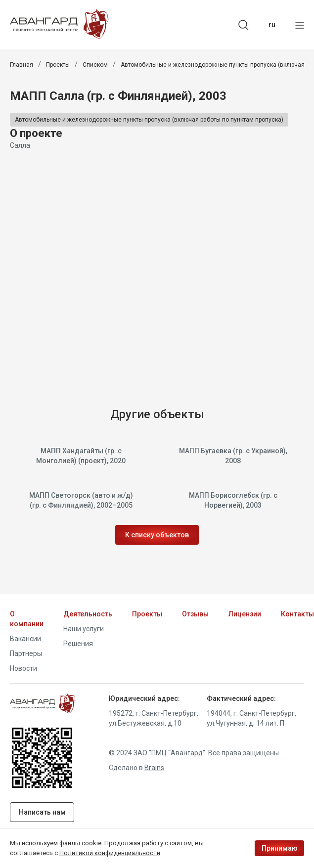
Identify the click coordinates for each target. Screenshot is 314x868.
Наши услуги (84, 629)
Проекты (58, 65)
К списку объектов (157, 535)
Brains (154, 768)
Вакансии (25, 639)
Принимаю (280, 848)
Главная (22, 65)
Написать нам (42, 812)
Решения (78, 644)
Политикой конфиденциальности (110, 853)
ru (272, 25)
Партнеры (26, 653)
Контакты (297, 614)
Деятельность (88, 614)
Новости (23, 668)
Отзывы (195, 614)
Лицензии (245, 614)
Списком (95, 65)
